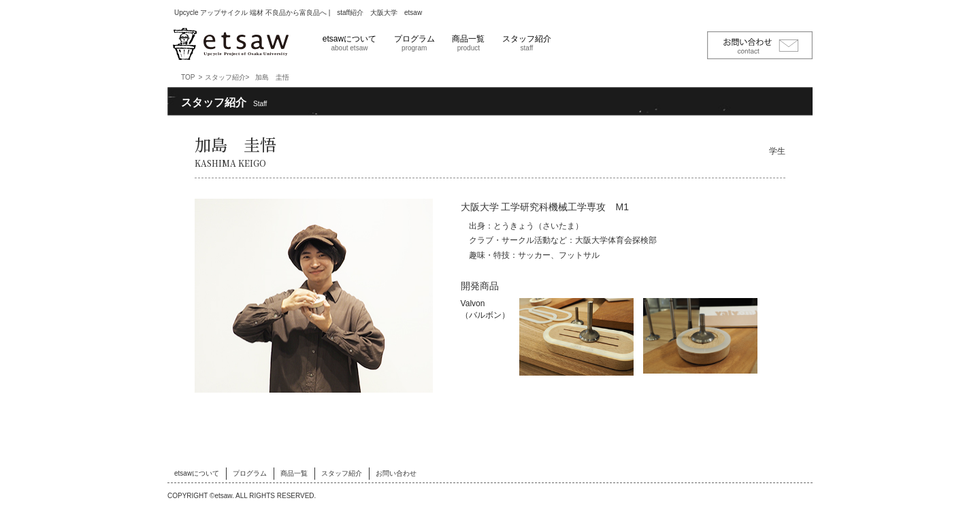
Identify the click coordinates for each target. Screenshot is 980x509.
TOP (188, 77)
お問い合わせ (396, 473)
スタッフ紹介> (227, 77)
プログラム (414, 43)
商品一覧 (468, 43)
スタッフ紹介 (527, 43)
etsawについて (349, 43)
